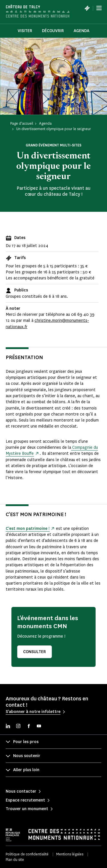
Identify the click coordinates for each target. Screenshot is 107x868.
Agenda (81, 31)
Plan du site (15, 860)
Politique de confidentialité (27, 854)
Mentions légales (70, 854)
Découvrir (53, 31)
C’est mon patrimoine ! (28, 529)
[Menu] (99, 8)
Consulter (35, 652)
